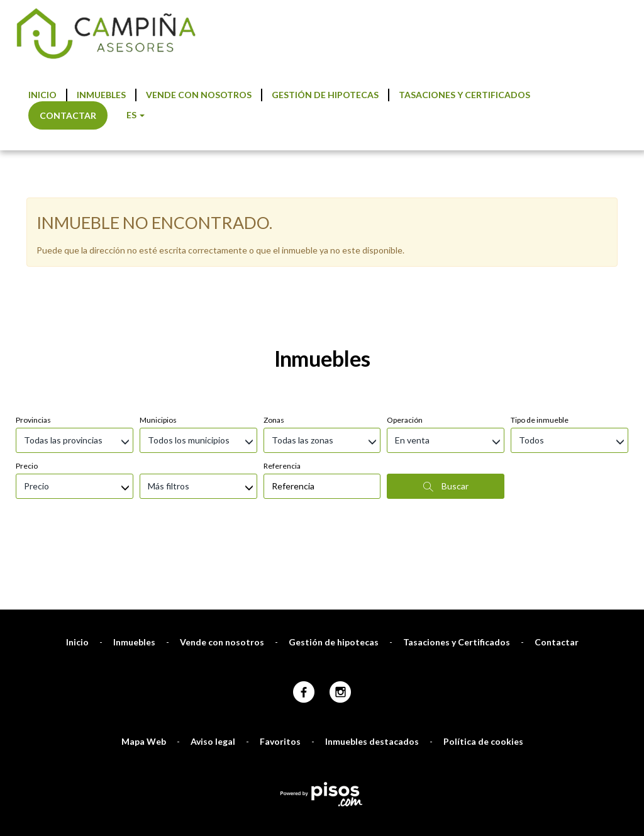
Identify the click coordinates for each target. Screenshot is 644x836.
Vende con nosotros (199, 95)
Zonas (274, 270)
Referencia (282, 315)
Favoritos (280, 591)
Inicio (42, 95)
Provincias (33, 270)
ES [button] (136, 115)
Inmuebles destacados (372, 591)
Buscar (446, 336)
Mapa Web (144, 591)
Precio (27, 315)
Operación (405, 270)
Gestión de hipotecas (325, 95)
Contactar (68, 115)
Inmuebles (101, 95)
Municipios (158, 270)
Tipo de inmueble (540, 270)
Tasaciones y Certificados (464, 95)
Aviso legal (213, 591)
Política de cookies (483, 591)
